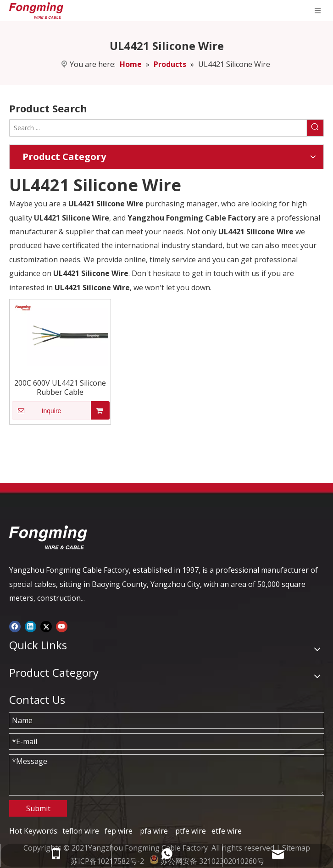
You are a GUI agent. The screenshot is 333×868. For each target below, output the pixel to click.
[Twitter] (46, 626)
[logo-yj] (48, 537)
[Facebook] (15, 626)
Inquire (36, 410)
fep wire (119, 831)
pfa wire (154, 831)
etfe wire (227, 831)
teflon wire (81, 831)
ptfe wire (191, 831)
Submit (38, 808)
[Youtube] (62, 626)
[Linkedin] (31, 626)
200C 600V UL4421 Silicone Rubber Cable (60, 387)
